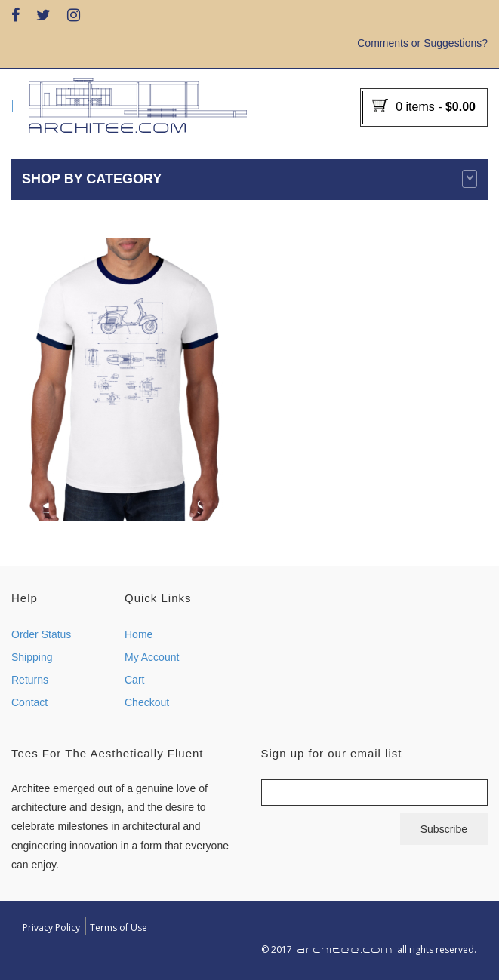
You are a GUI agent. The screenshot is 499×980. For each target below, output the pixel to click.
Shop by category (250, 179)
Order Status (41, 634)
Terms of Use (119, 928)
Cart (134, 680)
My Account (152, 657)
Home (139, 634)
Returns (30, 680)
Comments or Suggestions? (422, 43)
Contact (29, 702)
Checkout (147, 702)
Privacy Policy (51, 928)
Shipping (32, 657)
